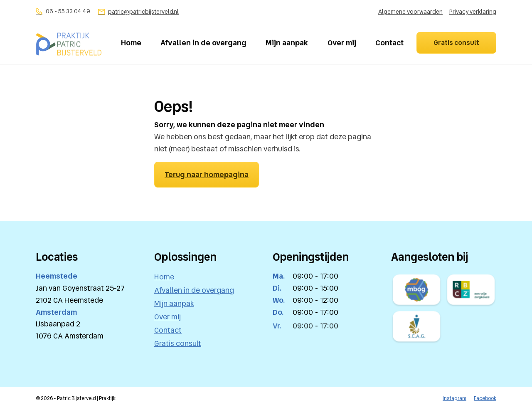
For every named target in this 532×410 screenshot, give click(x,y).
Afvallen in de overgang (203, 43)
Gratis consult (456, 43)
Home (131, 43)
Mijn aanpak (287, 43)
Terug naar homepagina (207, 174)
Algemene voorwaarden (410, 12)
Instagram (454, 398)
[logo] (69, 44)
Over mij (342, 43)
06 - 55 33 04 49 (63, 11)
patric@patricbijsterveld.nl (138, 12)
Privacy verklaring (473, 12)
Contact (389, 43)
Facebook (485, 398)
